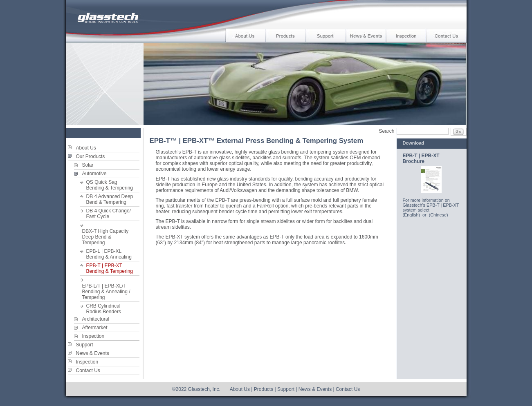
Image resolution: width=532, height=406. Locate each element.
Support (85, 345)
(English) (412, 215)
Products (264, 389)
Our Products (91, 156)
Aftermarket (95, 328)
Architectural (96, 319)
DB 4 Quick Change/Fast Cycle (109, 214)
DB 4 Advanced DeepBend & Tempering (110, 199)
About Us (86, 148)
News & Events (93, 353)
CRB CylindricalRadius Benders (104, 309)
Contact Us (88, 370)
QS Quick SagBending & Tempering (110, 185)
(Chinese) (439, 215)
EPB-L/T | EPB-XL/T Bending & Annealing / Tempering (106, 292)
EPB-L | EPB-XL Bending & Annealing (109, 254)
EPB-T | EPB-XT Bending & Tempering (110, 268)
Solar (88, 165)
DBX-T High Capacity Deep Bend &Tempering (106, 237)
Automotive (94, 174)
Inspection (93, 336)
